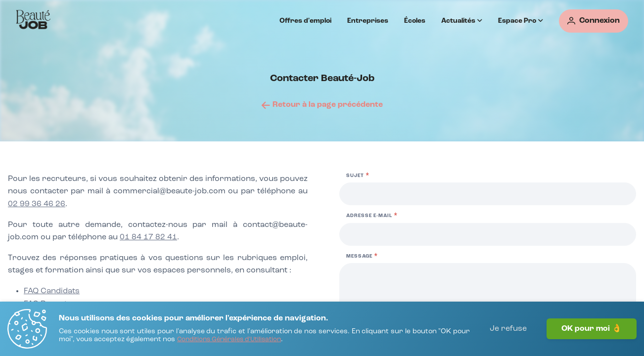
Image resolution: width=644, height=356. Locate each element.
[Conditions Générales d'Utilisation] (229, 340)
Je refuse (508, 329)
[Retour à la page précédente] (322, 105)
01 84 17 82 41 (148, 237)
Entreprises (368, 21)
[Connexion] (594, 21)
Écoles (415, 21)
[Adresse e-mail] (488, 234)
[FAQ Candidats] (52, 292)
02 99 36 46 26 (37, 204)
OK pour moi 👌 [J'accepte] (592, 329)
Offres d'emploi (305, 21)
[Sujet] (488, 194)
